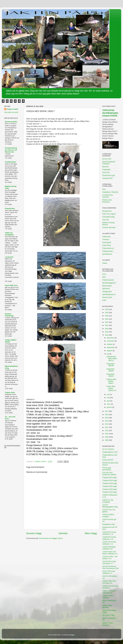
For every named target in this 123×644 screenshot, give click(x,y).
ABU (104, 277)
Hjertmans (106, 289)
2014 (107, 421)
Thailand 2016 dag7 (110, 478)
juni (108, 394)
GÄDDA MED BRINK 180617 (111, 381)
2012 (107, 427)
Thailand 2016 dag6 (110, 480)
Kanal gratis (107, 242)
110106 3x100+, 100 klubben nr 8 (110, 558)
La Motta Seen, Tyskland (108, 196)
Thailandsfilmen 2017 (110, 452)
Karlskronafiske (11, 122)
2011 (107, 430)
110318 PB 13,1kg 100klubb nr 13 (109, 533)
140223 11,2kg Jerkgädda (108, 501)
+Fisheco (106, 239)
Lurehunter (9, 257)
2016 (107, 415)
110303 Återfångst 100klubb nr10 (109, 548)
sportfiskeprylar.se (109, 294)
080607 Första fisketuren (108, 624)
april (109, 401)
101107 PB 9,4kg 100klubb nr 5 (109, 572)
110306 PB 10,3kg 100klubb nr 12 (109, 538)
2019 (107, 332)
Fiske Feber (107, 245)
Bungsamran (107, 211)
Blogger (72, 635)
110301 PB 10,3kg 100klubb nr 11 (109, 543)
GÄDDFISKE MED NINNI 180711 (112, 359)
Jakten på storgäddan (9, 234)
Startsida (63, 533)
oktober (110, 344)
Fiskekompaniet (108, 280)
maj (108, 398)
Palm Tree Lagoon (109, 214)
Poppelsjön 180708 (111, 365)
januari (109, 407)
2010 (107, 434)
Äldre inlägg (91, 533)
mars (109, 404)
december (111, 338)
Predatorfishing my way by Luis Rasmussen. (11, 150)
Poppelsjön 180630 (111, 370)
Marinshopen (107, 286)
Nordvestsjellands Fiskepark (109, 163)
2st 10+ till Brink (108, 449)
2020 (107, 329)
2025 (107, 313)
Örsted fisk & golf (109, 175)
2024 (107, 316)
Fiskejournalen (108, 251)
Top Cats (106, 220)
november (111, 341)
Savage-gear (107, 291)
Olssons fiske (107, 297)
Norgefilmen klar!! (109, 524)
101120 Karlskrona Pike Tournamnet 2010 (111, 567)
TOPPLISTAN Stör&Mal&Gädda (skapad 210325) (110, 113)
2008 (107, 440)
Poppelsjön (106, 170)
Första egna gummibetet (107, 469)
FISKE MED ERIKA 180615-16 (111, 388)
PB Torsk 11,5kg (108, 615)
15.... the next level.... (10, 418)
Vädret (105, 263)
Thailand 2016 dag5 (110, 483)
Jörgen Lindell (12, 109)
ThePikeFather (11, 162)
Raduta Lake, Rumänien (107, 201)
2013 (107, 424)
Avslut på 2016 (108, 460)
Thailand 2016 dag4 (110, 486)
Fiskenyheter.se (108, 248)
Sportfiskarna (107, 254)
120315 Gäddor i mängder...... (108, 516)
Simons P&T (107, 159)
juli (108, 354)
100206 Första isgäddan (108, 597)
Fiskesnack (106, 237)
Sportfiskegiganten (109, 283)
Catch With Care (11, 285)
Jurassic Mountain (109, 228)
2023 (107, 319)
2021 (107, 325)
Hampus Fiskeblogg (9, 315)
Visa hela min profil (11, 112)
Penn (104, 274)
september (111, 347)
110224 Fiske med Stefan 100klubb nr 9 (110, 553)
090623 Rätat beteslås (107, 606)
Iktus (104, 189)
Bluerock (106, 167)
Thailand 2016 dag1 (110, 492)
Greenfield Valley (109, 217)
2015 (107, 418)
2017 (107, 411)
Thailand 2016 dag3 (110, 489)
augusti (110, 351)
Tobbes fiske (10, 392)
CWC (104, 300)
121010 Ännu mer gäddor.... (109, 511)
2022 (107, 322)
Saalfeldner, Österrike (110, 192)
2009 (107, 437)
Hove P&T (106, 172)
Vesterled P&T (108, 178)
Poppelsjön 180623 (111, 375)
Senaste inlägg (34, 533)
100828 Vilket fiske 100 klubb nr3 (109, 582)
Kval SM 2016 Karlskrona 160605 (109, 474)
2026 (107, 309)
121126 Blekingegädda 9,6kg (110, 506)
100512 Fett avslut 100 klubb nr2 (109, 592)
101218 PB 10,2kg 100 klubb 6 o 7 (109, 562)
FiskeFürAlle (10, 209)
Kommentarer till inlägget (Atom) (51, 538)
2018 (107, 335)
